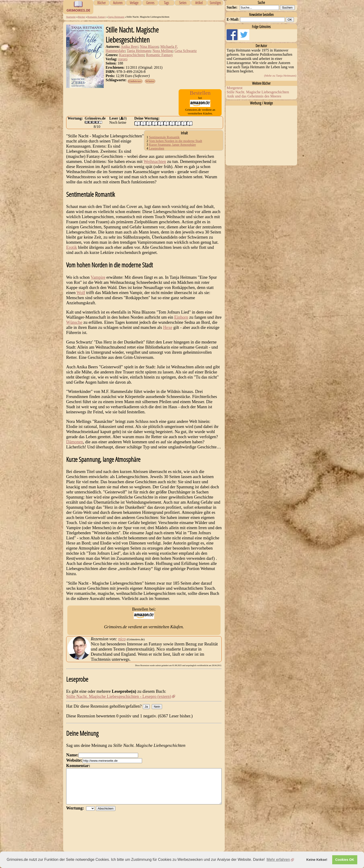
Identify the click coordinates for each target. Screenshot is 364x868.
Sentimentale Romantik (164, 137)
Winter (150, 81)
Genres (150, 3)
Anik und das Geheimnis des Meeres (254, 96)
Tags (166, 3)
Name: (72, 755)
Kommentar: (78, 766)
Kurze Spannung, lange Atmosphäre (172, 145)
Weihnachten (155, 161)
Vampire (98, 277)
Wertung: (76, 815)
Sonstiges (215, 3)
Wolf (81, 293)
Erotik (72, 247)
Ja (146, 707)
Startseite (71, 17)
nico (122, 639)
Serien (183, 3)
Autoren (118, 3)
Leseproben (157, 148)
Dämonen (75, 442)
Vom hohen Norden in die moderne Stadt (175, 141)
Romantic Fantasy (97, 17)
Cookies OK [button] (345, 860)
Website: (74, 760)
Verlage (134, 3)
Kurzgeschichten (132, 55)
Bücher (101, 3)
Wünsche (74, 322)
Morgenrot (234, 88)
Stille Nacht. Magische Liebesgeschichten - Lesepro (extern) (119, 696)
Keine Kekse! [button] (317, 860)
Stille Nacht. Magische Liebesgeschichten (258, 92)
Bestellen (200, 93)
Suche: (232, 7)
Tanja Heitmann (116, 17)
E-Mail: (233, 19)
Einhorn (181, 317)
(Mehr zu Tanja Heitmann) (280, 76)
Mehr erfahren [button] (278, 860)
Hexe (168, 327)
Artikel (199, 3)
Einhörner (135, 81)
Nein (157, 707)
